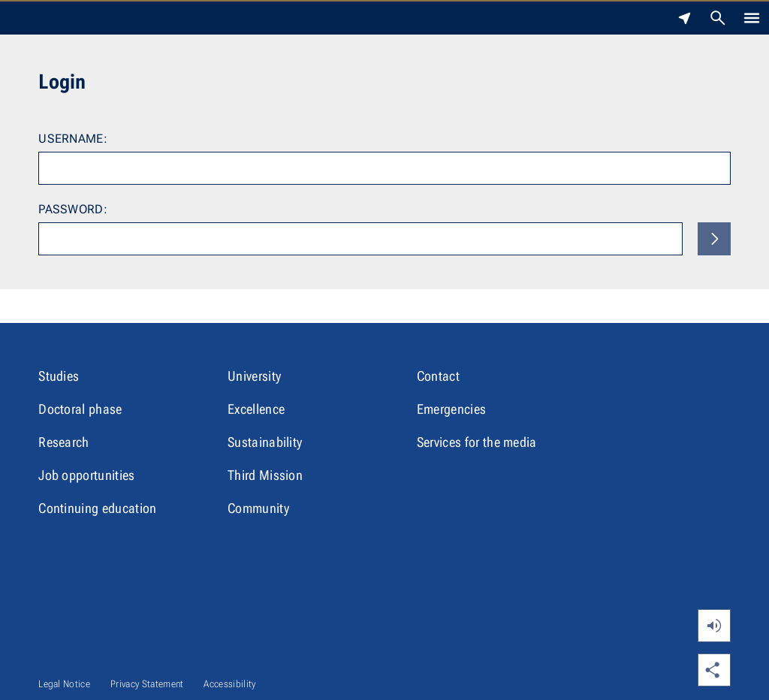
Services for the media (477, 442)
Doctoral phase (80, 409)
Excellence (256, 409)
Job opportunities (86, 475)
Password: (73, 209)
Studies (59, 376)
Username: (73, 139)
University (254, 376)
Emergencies (452, 409)
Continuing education (97, 508)
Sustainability (265, 442)
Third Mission (265, 475)
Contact (438, 376)
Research (64, 442)
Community (258, 508)
